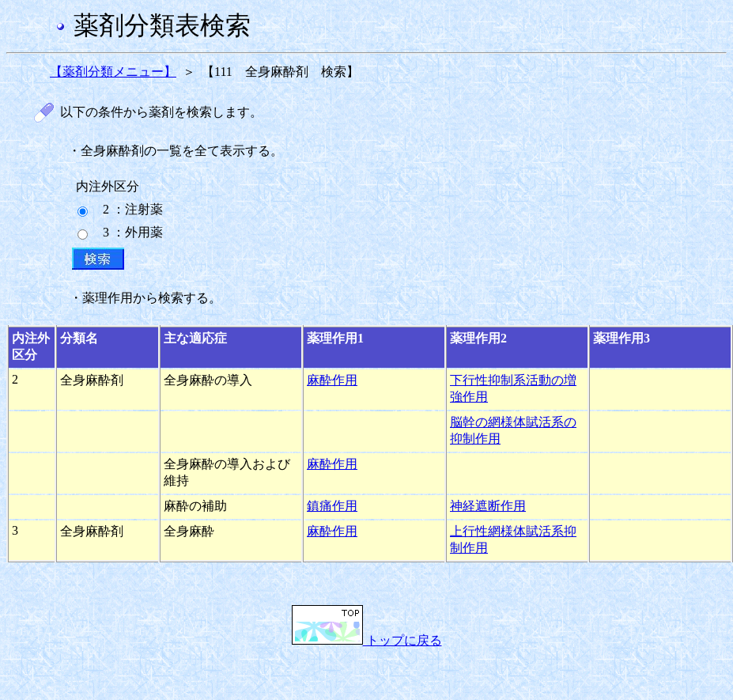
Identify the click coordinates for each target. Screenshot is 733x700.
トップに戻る (367, 640)
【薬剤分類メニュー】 (113, 72)
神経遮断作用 (488, 506)
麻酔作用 (332, 380)
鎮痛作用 (332, 506)
